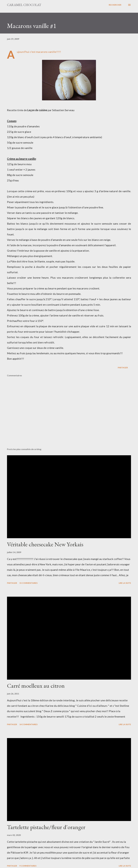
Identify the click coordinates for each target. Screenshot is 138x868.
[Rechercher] (115, 5)
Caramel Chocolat (24, 5)
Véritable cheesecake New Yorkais (45, 544)
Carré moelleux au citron (36, 686)
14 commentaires (28, 724)
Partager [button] (123, 368)
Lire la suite (125, 583)
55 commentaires (28, 583)
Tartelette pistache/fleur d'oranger (46, 827)
